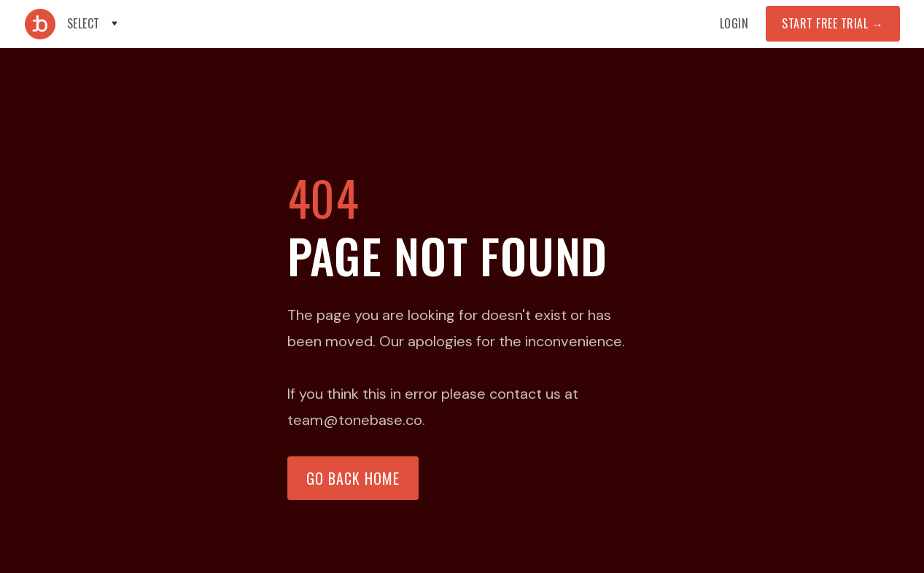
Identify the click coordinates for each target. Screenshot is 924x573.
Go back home (353, 478)
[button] (94, 24)
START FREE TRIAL (832, 23)
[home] (40, 24)
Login (734, 23)
